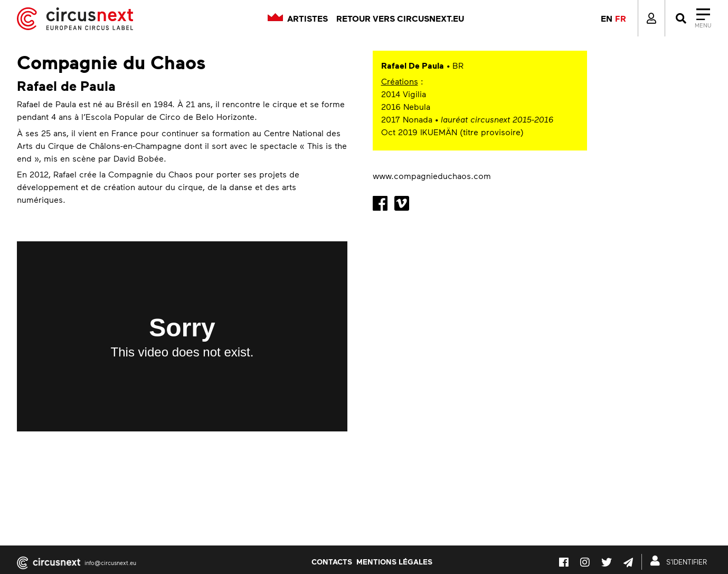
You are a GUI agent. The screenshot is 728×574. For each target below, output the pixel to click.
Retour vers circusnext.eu (400, 18)
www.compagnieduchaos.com (432, 176)
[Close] (692, 18)
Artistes (308, 18)
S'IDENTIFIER (681, 561)
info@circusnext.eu (110, 563)
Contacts (332, 561)
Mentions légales (394, 561)
